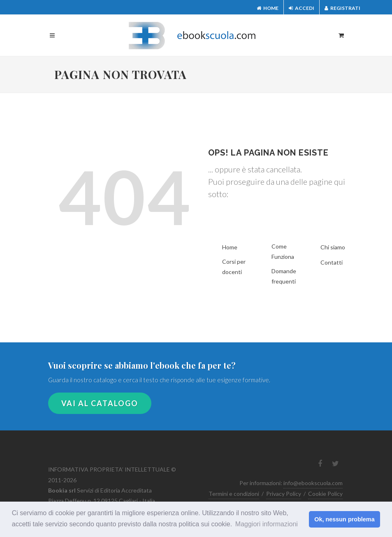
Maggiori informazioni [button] (267, 524)
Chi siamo (333, 247)
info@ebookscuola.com (313, 483)
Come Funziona (283, 251)
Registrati (342, 8)
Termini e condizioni (234, 494)
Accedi (302, 8)
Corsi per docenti (234, 267)
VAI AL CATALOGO (100, 403)
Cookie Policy (325, 494)
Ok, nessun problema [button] (344, 519)
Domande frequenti (284, 276)
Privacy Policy (284, 494)
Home (268, 8)
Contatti (332, 262)
